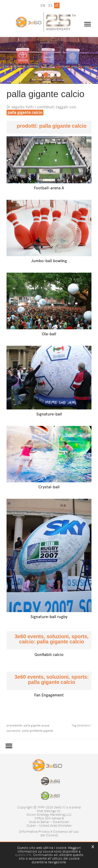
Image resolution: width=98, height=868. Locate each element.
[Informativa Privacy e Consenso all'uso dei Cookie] (49, 833)
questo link (23, 855)
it (57, 6)
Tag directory (81, 725)
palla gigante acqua (36, 725)
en (43, 6)
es (50, 6)
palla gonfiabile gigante (38, 731)
